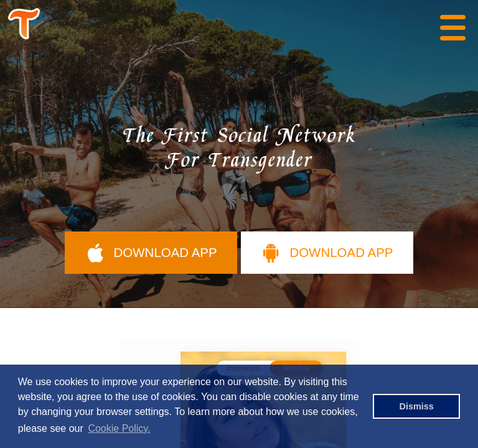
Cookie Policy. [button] (119, 428)
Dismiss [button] (417, 406)
